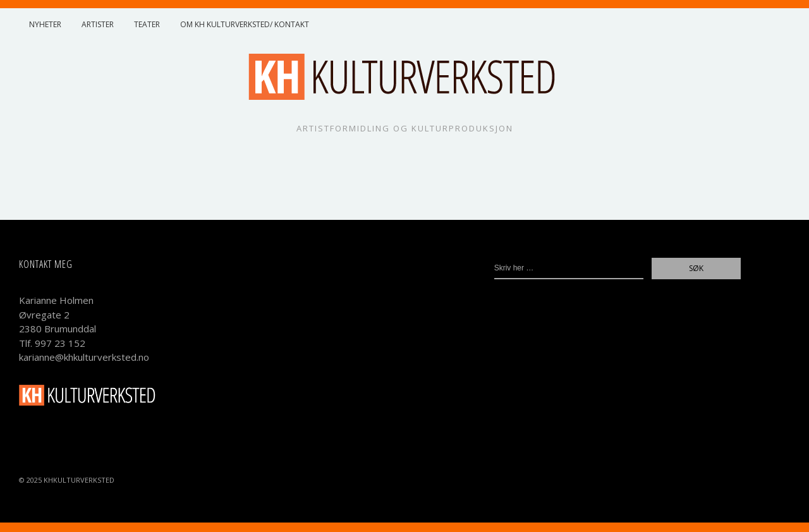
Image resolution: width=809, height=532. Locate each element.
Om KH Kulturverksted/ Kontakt (245, 24)
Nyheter (45, 24)
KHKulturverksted (79, 480)
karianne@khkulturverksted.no (84, 357)
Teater (147, 24)
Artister (98, 24)
